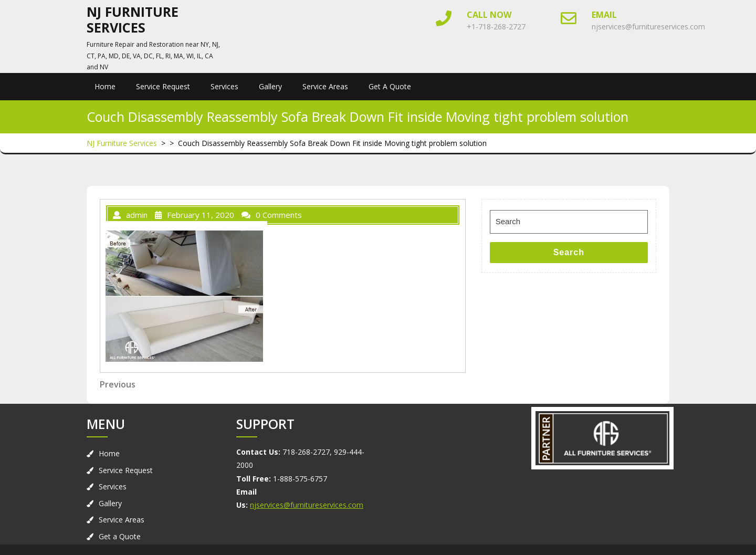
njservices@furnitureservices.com (648, 27)
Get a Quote (390, 86)
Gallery (270, 86)
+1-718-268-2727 (496, 27)
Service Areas (325, 86)
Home (105, 86)
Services (224, 86)
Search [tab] (569, 252)
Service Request (163, 86)
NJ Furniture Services (133, 19)
